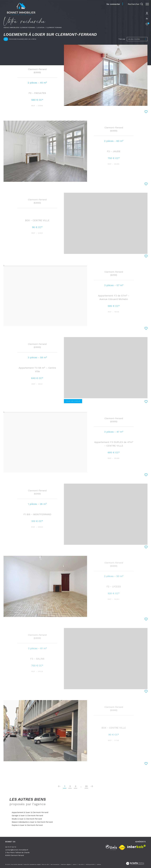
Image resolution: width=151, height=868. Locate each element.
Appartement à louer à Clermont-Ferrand (30, 812)
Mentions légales (66, 864)
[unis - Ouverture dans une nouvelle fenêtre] (111, 847)
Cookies (99, 864)
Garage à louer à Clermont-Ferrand (27, 816)
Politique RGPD (90, 864)
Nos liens (81, 864)
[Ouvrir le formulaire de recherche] (134, 4)
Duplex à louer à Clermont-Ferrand (27, 825)
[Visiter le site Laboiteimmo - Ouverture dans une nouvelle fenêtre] (135, 864)
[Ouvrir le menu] (147, 4)
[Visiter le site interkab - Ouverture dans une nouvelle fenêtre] (136, 846)
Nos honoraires (55, 864)
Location (41, 27)
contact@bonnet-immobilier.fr (17, 850)
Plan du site (45, 864)
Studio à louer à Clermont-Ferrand (27, 819)
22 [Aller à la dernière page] (86, 786)
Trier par (122, 39)
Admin (75, 864)
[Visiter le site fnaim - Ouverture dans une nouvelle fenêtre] (122, 847)
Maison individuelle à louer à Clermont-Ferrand (32, 822)
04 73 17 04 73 (11, 847)
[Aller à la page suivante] (92, 786)
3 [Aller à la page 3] (75, 786)
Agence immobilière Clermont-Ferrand (19, 27)
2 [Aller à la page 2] (70, 786)
